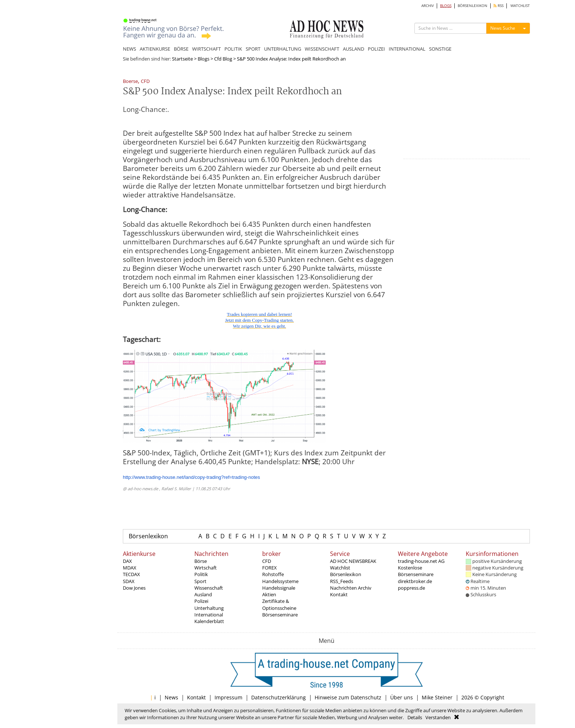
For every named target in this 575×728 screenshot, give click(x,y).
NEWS (129, 49)
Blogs (204, 59)
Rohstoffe (273, 574)
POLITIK (233, 49)
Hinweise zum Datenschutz (348, 697)
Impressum (228, 697)
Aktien (269, 594)
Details (415, 717)
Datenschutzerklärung (279, 697)
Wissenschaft (209, 588)
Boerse (130, 82)
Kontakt (339, 594)
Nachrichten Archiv (351, 588)
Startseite (182, 59)
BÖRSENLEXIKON (473, 6)
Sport (200, 581)
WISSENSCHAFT (322, 49)
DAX (127, 561)
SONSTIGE (440, 49)
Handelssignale (279, 588)
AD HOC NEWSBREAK (353, 561)
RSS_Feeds (342, 581)
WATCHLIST (520, 6)
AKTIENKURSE (155, 49)
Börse (201, 561)
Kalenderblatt (209, 621)
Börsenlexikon (148, 536)
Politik (201, 574)
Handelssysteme (280, 581)
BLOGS (446, 6)
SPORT (253, 49)
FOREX (270, 568)
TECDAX (131, 574)
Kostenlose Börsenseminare (416, 571)
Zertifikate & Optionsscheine (279, 604)
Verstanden (438, 717)
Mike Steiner (437, 697)
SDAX (129, 581)
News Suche (503, 28)
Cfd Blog (223, 59)
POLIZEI (376, 49)
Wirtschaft (206, 568)
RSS (499, 6)
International (209, 615)
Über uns (402, 697)
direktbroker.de (415, 581)
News (171, 697)
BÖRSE (181, 49)
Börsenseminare (280, 615)
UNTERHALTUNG (283, 49)
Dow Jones (134, 588)
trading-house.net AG (421, 561)
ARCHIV (428, 6)
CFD (145, 82)
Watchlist (340, 568)
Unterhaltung (209, 608)
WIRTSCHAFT (206, 49)
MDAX (130, 568)
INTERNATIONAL (407, 49)
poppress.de (411, 588)
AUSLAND (354, 49)
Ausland (203, 594)
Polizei (201, 601)
